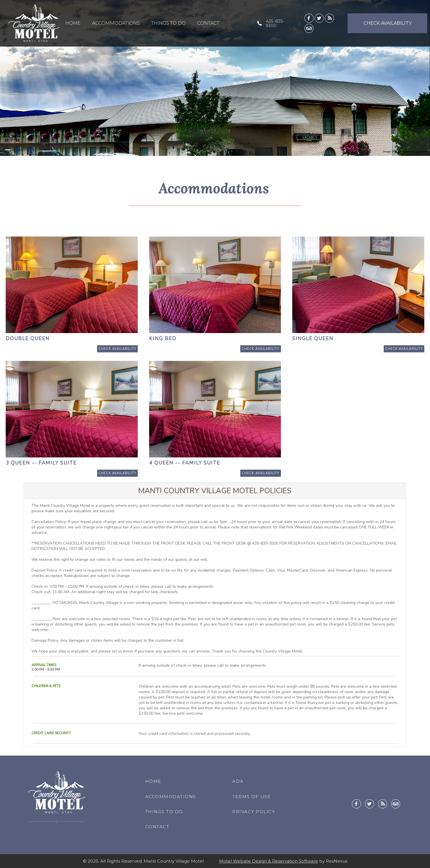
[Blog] (329, 18)
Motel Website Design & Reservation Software (269, 861)
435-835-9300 (275, 23)
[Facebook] (309, 18)
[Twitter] (319, 18)
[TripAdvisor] (309, 28)
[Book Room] (117, 349)
